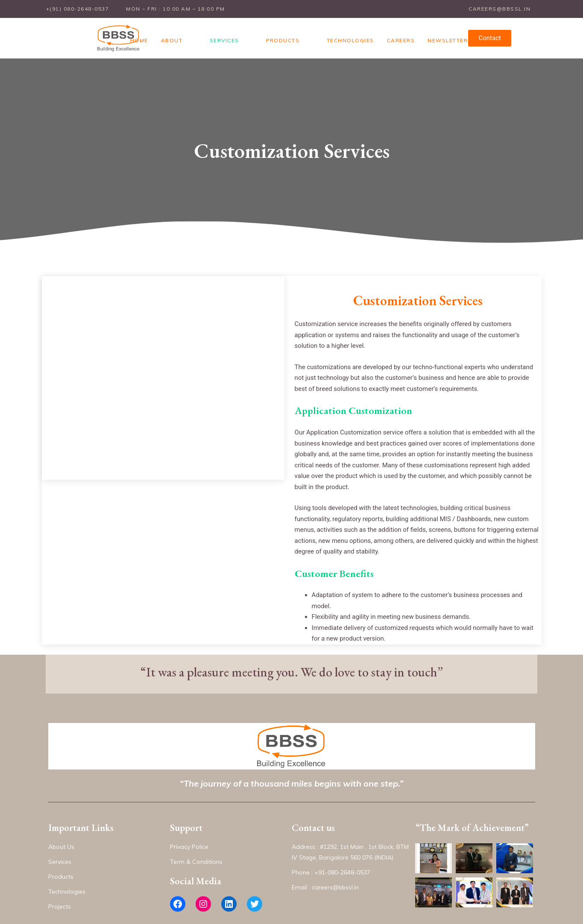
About (195, 35)
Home (162, 35)
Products (282, 35)
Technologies (337, 35)
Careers (388, 35)
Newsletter (434, 35)
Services (236, 35)
